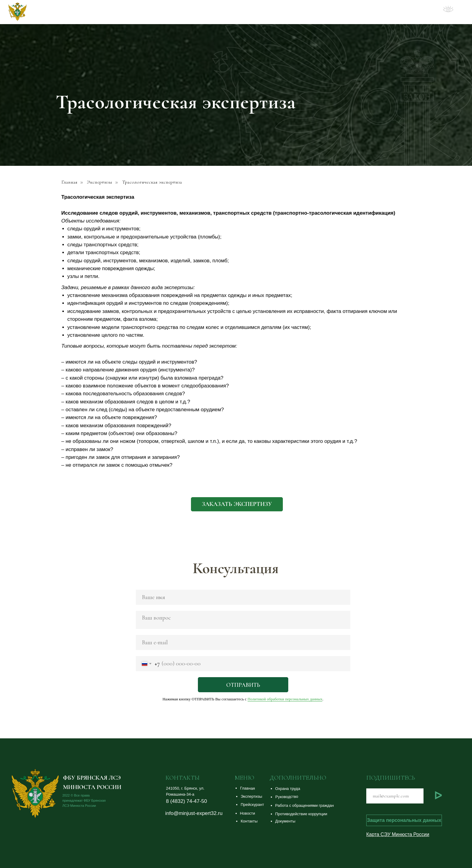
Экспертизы (100, 182)
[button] (237, 504)
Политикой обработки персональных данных (285, 699)
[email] (243, 642)
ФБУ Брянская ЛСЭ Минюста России (89, 12)
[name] (243, 597)
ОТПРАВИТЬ (243, 685)
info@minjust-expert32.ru (194, 813)
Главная (69, 182)
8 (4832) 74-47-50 (186, 801)
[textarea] (243, 620)
